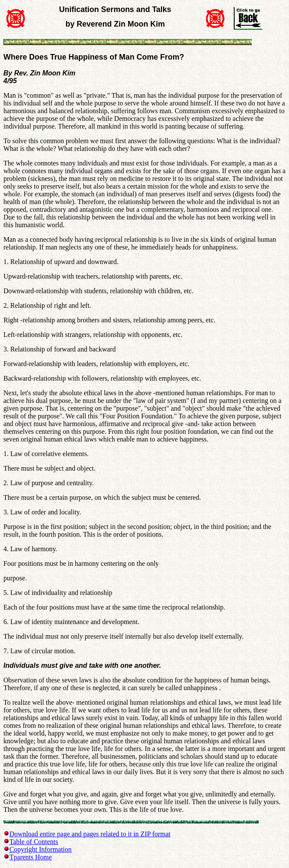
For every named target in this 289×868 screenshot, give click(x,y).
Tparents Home (31, 857)
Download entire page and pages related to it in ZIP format (90, 834)
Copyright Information (40, 849)
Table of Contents (34, 842)
